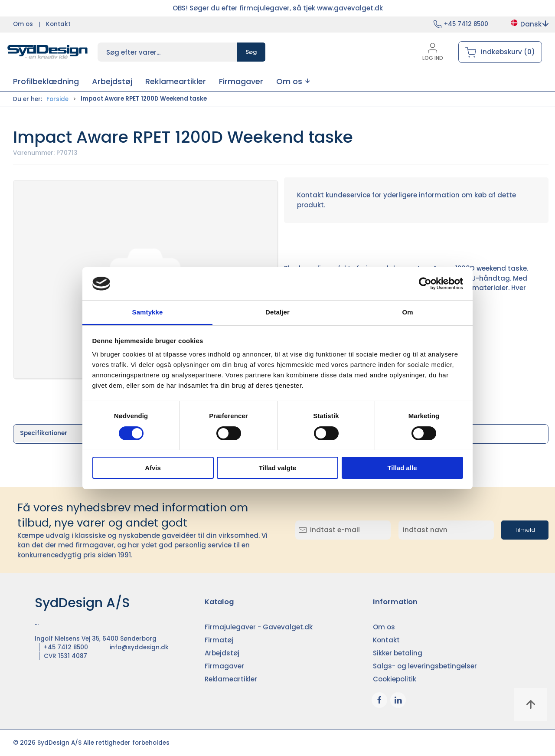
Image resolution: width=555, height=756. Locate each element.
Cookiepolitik (395, 679)
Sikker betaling (398, 653)
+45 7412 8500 (466, 24)
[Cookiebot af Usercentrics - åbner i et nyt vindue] (425, 284)
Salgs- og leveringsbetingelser (425, 666)
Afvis (153, 468)
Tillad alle (402, 468)
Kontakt (58, 24)
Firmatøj (219, 640)
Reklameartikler (231, 679)
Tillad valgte (277, 468)
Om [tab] (407, 312)
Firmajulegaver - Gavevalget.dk (259, 627)
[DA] (48, 52)
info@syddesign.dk (139, 647)
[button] (293, 81)
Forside (57, 99)
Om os (23, 24)
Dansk (529, 24)
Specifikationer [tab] (44, 433)
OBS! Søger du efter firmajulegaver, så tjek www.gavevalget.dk (278, 8)
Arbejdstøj (222, 653)
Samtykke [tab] (148, 312)
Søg (251, 52)
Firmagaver (224, 666)
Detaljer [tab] (277, 312)
